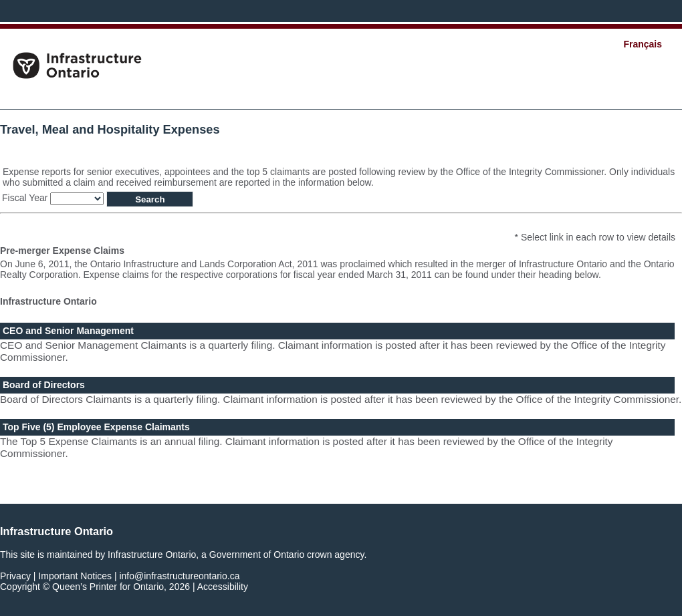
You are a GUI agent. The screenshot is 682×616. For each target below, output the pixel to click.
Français (643, 44)
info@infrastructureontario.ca (179, 576)
